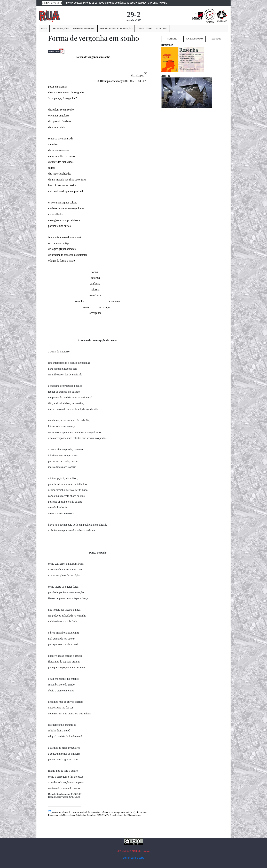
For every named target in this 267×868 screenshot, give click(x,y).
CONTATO (162, 28)
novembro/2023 (133, 20)
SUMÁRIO (172, 39)
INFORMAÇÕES (60, 28)
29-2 (134, 15)
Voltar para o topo (133, 858)
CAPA (44, 28)
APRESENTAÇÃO (194, 39)
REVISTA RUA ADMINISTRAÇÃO (134, 851)
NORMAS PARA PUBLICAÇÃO (116, 28)
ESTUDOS (216, 39)
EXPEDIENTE (144, 28)
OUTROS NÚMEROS (84, 28)
